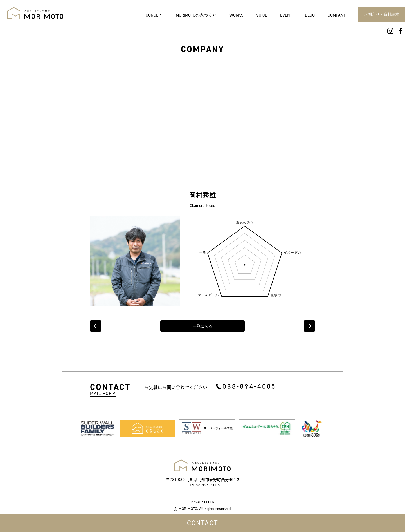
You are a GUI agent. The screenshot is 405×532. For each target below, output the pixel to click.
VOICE (262, 15)
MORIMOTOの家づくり (196, 15)
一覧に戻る (202, 326)
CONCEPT (154, 15)
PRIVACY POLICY (203, 502)
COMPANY (337, 15)
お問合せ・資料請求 (382, 14)
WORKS (237, 15)
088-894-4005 (249, 386)
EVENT (286, 15)
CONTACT (203, 523)
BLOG (310, 15)
